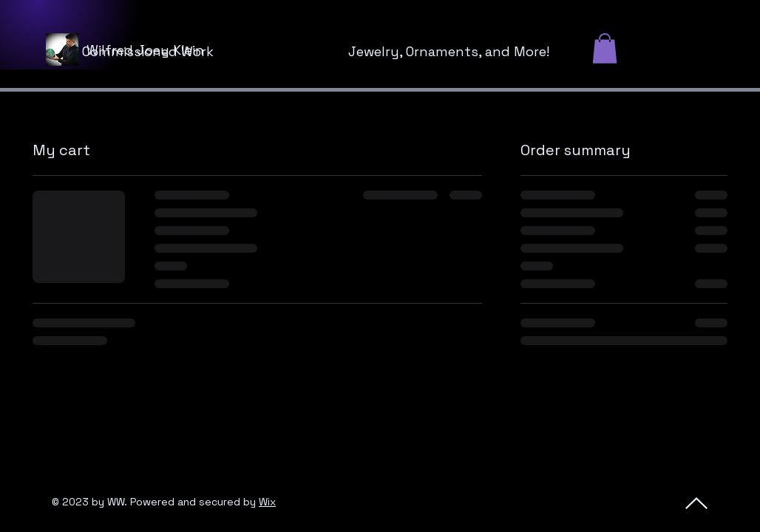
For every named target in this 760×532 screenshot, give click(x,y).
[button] (605, 48)
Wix (267, 502)
